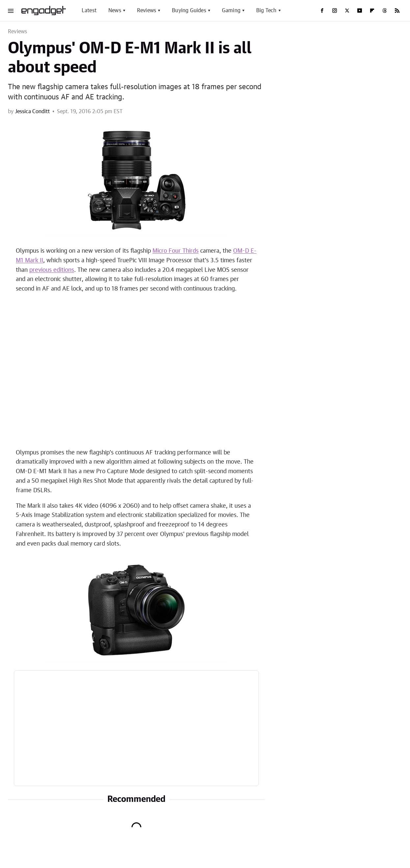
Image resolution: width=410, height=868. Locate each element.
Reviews (147, 11)
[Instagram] (335, 11)
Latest (89, 11)
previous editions (52, 270)
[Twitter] (347, 11)
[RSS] (397, 11)
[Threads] (385, 11)
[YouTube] (360, 11)
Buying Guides (189, 11)
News (115, 11)
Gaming (231, 11)
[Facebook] (322, 11)
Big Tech (266, 11)
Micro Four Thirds (176, 251)
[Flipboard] (372, 11)
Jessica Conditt (32, 112)
